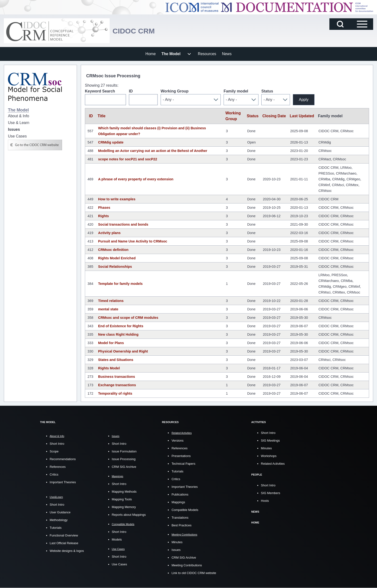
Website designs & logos (67, 551)
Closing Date (274, 116)
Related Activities (273, 464)
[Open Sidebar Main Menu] (362, 24)
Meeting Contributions (187, 565)
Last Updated (302, 116)
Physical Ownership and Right (123, 351)
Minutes (177, 542)
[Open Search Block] (340, 24)
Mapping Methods (124, 492)
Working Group (175, 91)
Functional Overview (64, 535)
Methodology (59, 520)
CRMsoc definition (113, 250)
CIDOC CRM (138, 31)
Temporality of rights (115, 393)
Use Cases (119, 564)
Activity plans (109, 233)
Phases (104, 208)
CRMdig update (111, 142)
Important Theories (63, 482)
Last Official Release (64, 543)
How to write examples (117, 199)
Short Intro (57, 444)
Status (267, 91)
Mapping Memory (124, 507)
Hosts (265, 501)
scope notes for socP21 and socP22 (128, 159)
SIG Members (270, 493)
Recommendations (63, 459)
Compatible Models (185, 510)
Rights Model (109, 368)
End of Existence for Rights (121, 326)
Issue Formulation (124, 451)
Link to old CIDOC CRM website (194, 573)
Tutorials (56, 528)
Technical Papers (183, 464)
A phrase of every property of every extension (136, 179)
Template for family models (120, 284)
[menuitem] (151, 54)
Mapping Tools (122, 499)
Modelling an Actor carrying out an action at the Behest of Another (153, 151)
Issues (176, 550)
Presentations (181, 456)
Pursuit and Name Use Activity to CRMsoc (133, 241)
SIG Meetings (270, 441)
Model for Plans (111, 343)
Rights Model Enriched (117, 258)
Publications (180, 494)
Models (117, 539)
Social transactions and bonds (123, 224)
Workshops (269, 456)
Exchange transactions (117, 385)
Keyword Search (100, 91)
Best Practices (181, 525)
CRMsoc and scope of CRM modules (128, 318)
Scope (54, 451)
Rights (104, 216)
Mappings (178, 502)
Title (102, 116)
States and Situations (116, 360)
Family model (236, 91)
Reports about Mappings (129, 515)
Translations (180, 518)
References (58, 467)
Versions (177, 441)
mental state (108, 309)
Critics (54, 474)
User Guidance (60, 512)
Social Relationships (115, 267)
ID (131, 91)
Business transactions (117, 377)
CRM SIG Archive (124, 467)
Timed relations (111, 301)
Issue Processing (124, 459)
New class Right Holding (118, 334)
